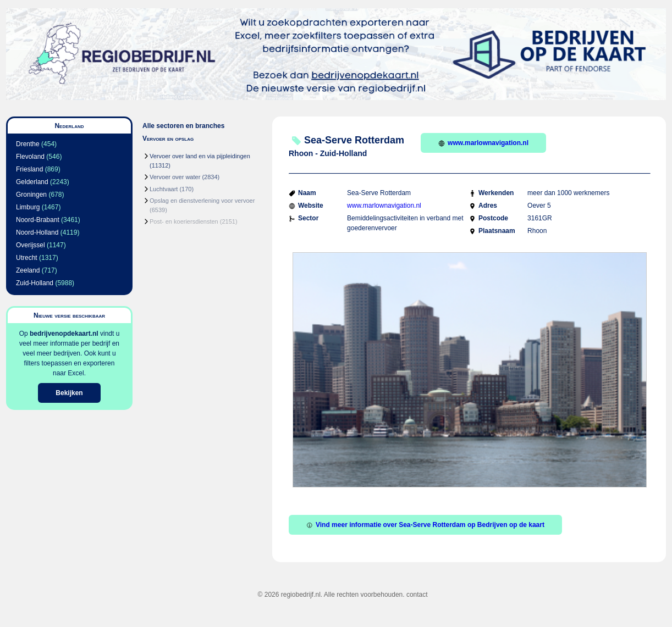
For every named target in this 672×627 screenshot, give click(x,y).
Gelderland (32, 182)
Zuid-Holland (35, 283)
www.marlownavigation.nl (483, 143)
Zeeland (28, 270)
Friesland (29, 169)
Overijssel (31, 245)
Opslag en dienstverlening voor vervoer (202, 201)
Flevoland (30, 157)
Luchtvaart (164, 189)
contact (417, 595)
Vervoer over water (175, 177)
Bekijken (69, 393)
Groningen (31, 195)
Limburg (28, 207)
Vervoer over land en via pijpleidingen (200, 156)
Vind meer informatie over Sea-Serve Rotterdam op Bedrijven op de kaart (425, 525)
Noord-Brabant (38, 220)
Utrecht (27, 258)
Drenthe (28, 144)
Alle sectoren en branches (183, 126)
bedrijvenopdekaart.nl (64, 334)
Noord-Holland (37, 232)
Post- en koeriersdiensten (184, 221)
